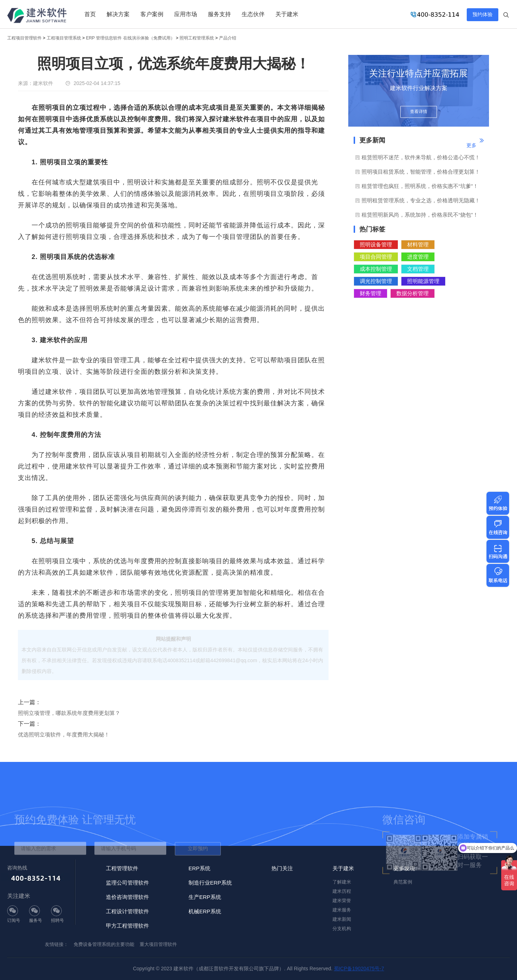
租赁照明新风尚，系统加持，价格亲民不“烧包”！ (420, 215)
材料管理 (418, 244)
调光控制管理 (376, 281)
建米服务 (342, 910)
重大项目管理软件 (158, 944)
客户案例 (152, 14)
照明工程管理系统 (197, 38)
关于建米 (287, 14)
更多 (471, 145)
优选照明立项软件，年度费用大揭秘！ (64, 734)
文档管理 (418, 269)
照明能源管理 (423, 281)
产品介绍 (228, 38)
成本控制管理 (376, 269)
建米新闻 (342, 919)
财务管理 (371, 293)
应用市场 (186, 14)
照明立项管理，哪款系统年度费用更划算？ (69, 713)
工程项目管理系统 (64, 38)
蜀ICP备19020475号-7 (359, 969)
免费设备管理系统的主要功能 (104, 944)
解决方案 (118, 14)
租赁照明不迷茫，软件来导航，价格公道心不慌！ (421, 157)
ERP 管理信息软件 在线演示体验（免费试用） (130, 38)
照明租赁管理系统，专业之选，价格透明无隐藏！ (421, 200)
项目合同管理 (376, 257)
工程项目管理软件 (24, 38)
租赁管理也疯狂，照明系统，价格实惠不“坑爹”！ (420, 186)
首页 (90, 14)
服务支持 (219, 14)
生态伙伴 (253, 14)
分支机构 (342, 929)
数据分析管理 (413, 293)
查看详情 (419, 112)
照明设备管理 (376, 244)
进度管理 (418, 257)
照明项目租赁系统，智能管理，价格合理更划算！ (421, 172)
